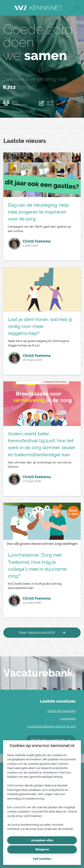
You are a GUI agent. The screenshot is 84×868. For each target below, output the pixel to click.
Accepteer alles (42, 840)
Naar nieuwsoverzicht (42, 632)
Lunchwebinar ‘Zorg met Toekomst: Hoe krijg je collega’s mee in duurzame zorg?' (37, 565)
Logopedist (68, 719)
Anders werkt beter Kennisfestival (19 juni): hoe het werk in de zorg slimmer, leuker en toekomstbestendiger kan (42, 444)
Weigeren (42, 849)
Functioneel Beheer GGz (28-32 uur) (51, 726)
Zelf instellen (42, 859)
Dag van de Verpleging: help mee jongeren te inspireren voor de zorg (38, 212)
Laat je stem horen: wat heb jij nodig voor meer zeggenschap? (40, 326)
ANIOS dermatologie (61, 711)
